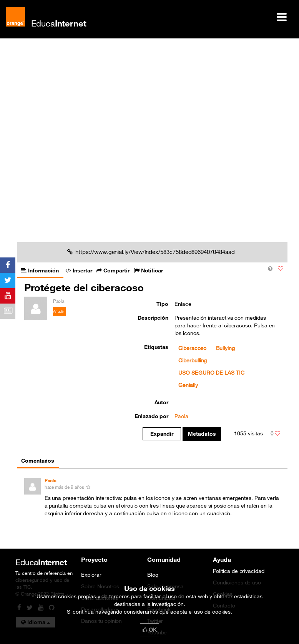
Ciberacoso (192, 348)
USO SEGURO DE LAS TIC (211, 373)
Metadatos (202, 434)
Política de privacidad (239, 571)
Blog (153, 575)
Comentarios (38, 461)
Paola (181, 416)
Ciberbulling (193, 360)
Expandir (162, 434)
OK (149, 630)
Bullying (225, 348)
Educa (59, 23)
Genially (188, 385)
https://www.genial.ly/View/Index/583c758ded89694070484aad (151, 252)
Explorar (91, 575)
